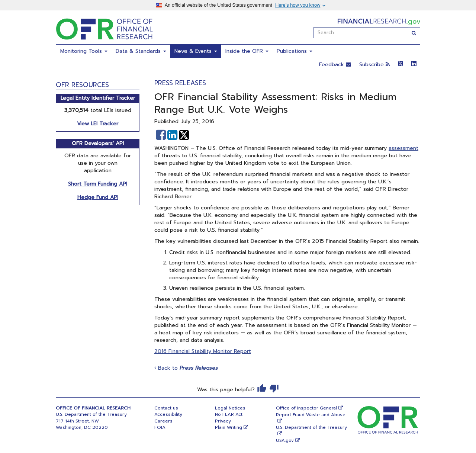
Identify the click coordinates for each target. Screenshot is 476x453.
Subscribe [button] (374, 65)
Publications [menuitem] (295, 51)
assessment (403, 148)
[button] (161, 135)
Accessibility (168, 414)
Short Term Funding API (98, 184)
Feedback (335, 65)
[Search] (414, 33)
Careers (163, 421)
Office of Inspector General (306, 408)
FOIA (160, 427)
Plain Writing (229, 427)
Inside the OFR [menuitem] (247, 51)
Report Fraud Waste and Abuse (311, 415)
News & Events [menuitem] (196, 51)
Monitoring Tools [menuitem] (84, 51)
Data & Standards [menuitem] (141, 51)
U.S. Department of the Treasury (311, 427)
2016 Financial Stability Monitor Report (203, 351)
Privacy (223, 421)
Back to (186, 368)
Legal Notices (230, 408)
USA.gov (285, 440)
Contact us (166, 408)
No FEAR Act (229, 414)
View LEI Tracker (98, 124)
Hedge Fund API (98, 197)
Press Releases (180, 83)
